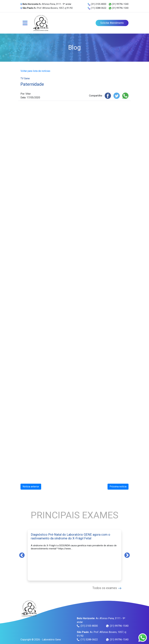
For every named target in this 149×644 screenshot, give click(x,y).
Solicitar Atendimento (112, 23)
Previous (22, 555)
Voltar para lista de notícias (35, 71)
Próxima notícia (118, 487)
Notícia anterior (31, 487)
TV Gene (25, 78)
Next (127, 555)
